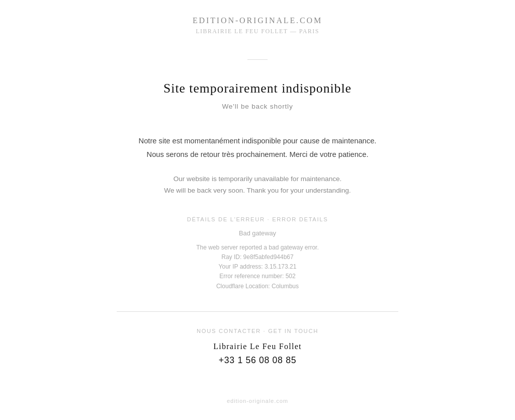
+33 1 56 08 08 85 (257, 360)
